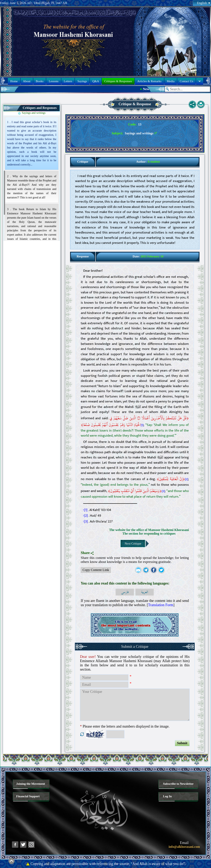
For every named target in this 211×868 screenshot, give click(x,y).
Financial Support (28, 796)
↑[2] (85, 516)
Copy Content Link (95, 570)
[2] (186, 479)
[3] (163, 491)
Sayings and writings (34, 113)
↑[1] (85, 510)
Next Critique (133, 544)
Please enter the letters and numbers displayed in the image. (125, 726)
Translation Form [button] (161, 605)
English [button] (204, 3)
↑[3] (85, 521)
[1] (142, 425)
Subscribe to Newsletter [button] (178, 784)
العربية (145, 592)
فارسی (125, 592)
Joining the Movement (31, 784)
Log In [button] (167, 796)
